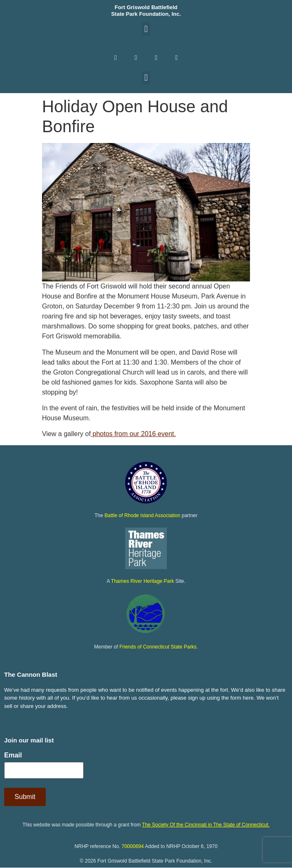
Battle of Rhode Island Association (142, 515)
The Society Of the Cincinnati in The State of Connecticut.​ (206, 825)
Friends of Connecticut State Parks (158, 647)
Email (13, 755)
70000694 (132, 846)
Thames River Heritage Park (142, 581)
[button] (146, 29)
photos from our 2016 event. (133, 434)
